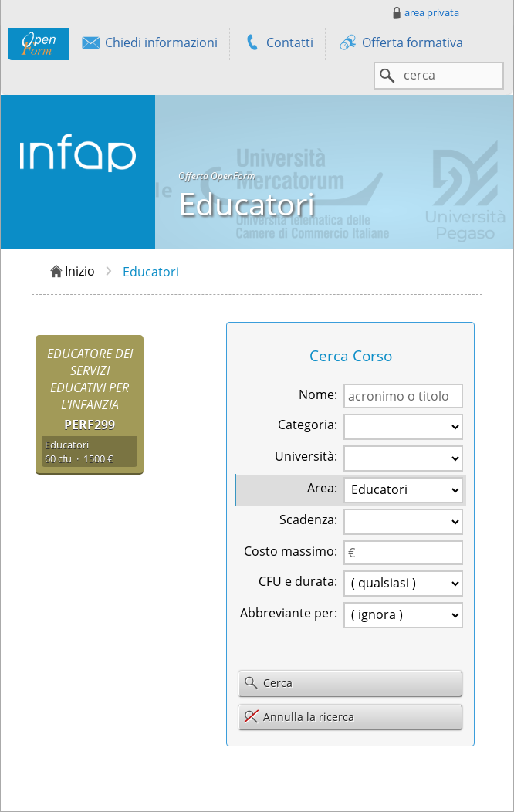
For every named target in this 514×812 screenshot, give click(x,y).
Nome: (318, 394)
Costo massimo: (291, 551)
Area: (322, 488)
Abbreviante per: (289, 613)
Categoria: (308, 425)
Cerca (268, 684)
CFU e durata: (298, 581)
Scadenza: (308, 519)
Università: (306, 456)
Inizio (71, 272)
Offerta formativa (400, 44)
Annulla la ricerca (299, 717)
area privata (424, 12)
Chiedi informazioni (149, 44)
